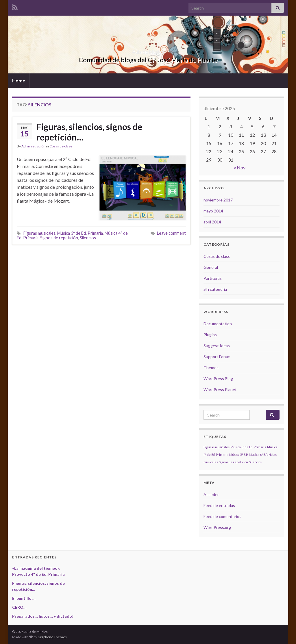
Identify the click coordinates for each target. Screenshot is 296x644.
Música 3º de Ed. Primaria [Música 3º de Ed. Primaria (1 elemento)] (248, 447)
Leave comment (171, 233)
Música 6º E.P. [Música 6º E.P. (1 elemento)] (258, 455)
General (211, 267)
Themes (211, 368)
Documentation (218, 324)
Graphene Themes (52, 637)
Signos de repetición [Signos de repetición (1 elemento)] (233, 462)
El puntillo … (24, 598)
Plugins (210, 335)
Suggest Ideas (217, 346)
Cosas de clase (61, 146)
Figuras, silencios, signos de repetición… (89, 132)
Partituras (213, 278)
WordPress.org (217, 527)
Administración (33, 146)
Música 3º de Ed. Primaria (80, 233)
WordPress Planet (220, 389)
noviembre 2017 (218, 200)
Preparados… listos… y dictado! (43, 616)
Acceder (211, 494)
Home (19, 80)
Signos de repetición (59, 238)
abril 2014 (212, 222)
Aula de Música (148, 50)
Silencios (88, 238)
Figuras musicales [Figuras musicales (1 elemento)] (217, 447)
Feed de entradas (219, 505)
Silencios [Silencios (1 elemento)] (255, 462)
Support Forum (217, 357)
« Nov (240, 168)
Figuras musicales (39, 233)
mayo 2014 (213, 211)
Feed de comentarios (222, 516)
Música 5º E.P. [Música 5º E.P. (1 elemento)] (239, 455)
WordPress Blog (218, 379)
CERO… (19, 607)
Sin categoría (215, 289)
